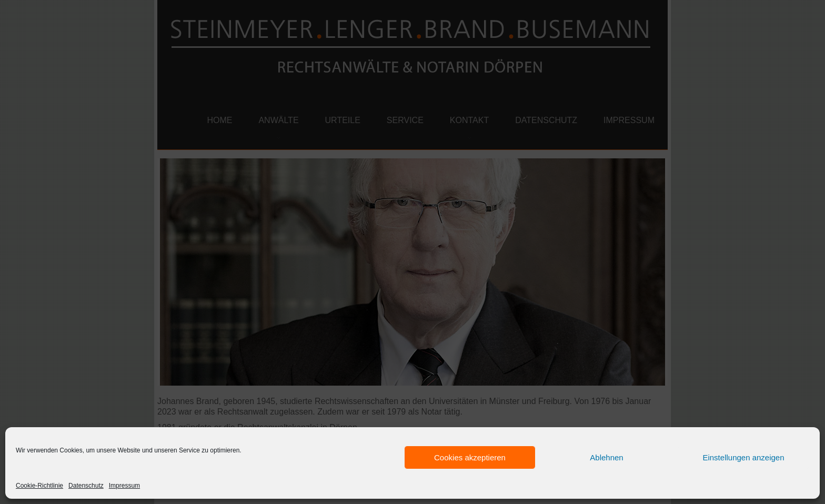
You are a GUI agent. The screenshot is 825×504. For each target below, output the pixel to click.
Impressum (124, 486)
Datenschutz (86, 486)
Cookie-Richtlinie (39, 486)
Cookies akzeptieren (470, 457)
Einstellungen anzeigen (743, 457)
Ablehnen (606, 457)
